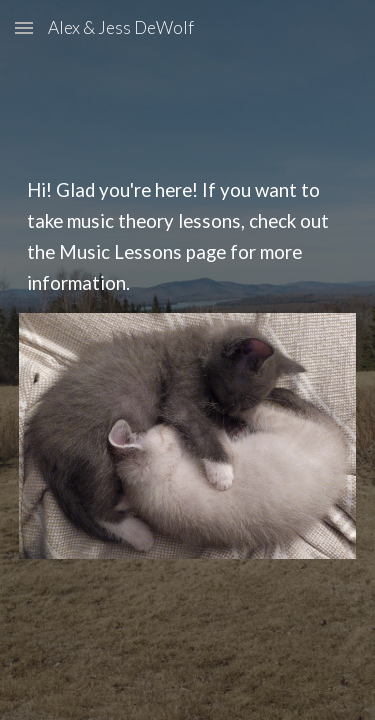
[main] (188, 237)
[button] (24, 27)
